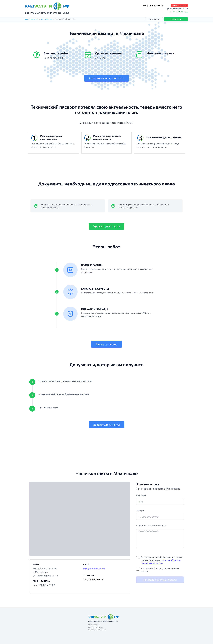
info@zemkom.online (94, 569)
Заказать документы (107, 425)
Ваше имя (141, 495)
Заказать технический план (106, 78)
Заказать (176, 19)
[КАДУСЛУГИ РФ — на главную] (47, 6)
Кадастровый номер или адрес (151, 525)
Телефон (140, 510)
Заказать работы (106, 344)
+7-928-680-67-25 (153, 5)
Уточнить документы (106, 226)
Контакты (154, 19)
